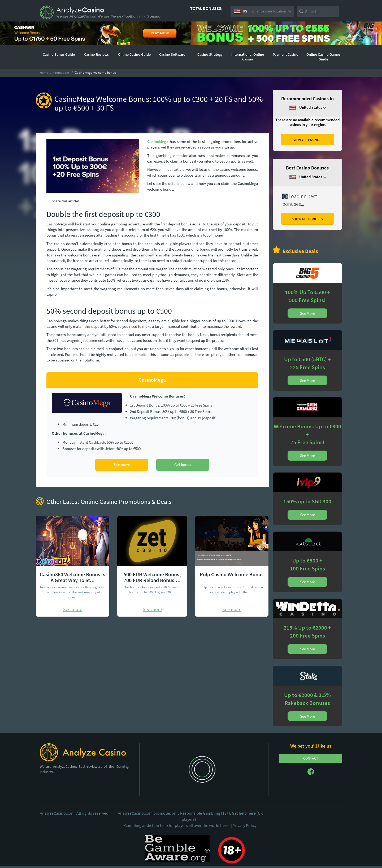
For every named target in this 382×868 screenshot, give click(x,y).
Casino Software (172, 54)
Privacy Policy (244, 825)
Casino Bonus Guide (59, 54)
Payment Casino (286, 54)
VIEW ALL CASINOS (307, 140)
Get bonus (183, 464)
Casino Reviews (96, 54)
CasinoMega (158, 141)
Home (44, 73)
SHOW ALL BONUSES (307, 219)
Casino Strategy (210, 54)
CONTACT (311, 758)
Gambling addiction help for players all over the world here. (178, 825)
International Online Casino (248, 57)
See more (122, 464)
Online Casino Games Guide (323, 57)
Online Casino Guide (134, 54)
